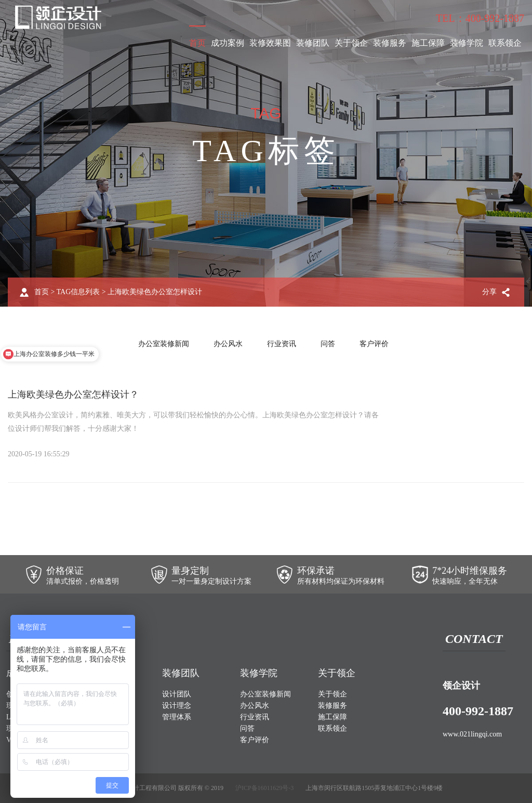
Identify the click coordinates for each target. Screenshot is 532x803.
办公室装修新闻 (164, 344)
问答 (328, 344)
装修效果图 (270, 43)
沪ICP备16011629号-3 (264, 788)
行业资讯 (282, 344)
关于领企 (351, 43)
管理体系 (177, 717)
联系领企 (505, 43)
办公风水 (228, 344)
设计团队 (177, 694)
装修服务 (390, 43)
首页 (197, 43)
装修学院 (467, 43)
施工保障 (428, 43)
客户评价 (374, 344)
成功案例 (228, 43)
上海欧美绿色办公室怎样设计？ (73, 394)
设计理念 (177, 706)
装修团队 (313, 43)
